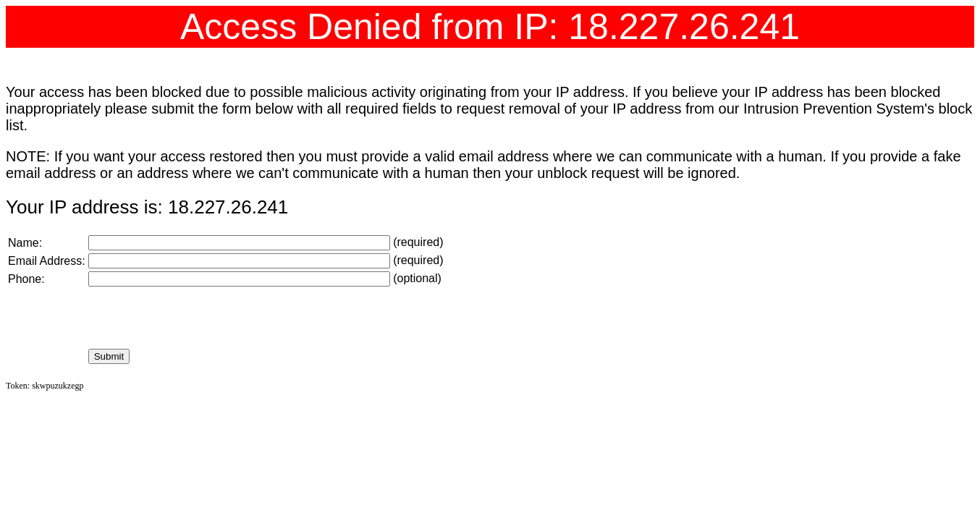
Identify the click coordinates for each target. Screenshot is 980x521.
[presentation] (198, 318)
